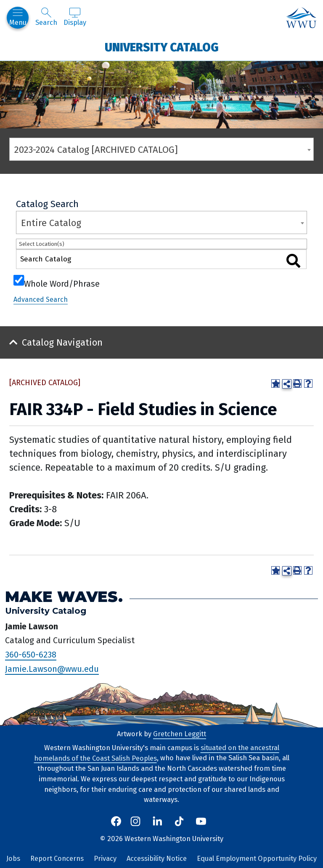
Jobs (13, 859)
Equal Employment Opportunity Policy (257, 859)
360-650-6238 (31, 655)
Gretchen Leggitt (180, 734)
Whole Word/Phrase (62, 283)
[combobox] (161, 149)
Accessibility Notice (157, 859)
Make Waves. (64, 597)
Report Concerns (57, 859)
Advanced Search (41, 300)
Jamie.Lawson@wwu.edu (52, 669)
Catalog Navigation (62, 342)
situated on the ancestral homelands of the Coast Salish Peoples (157, 753)
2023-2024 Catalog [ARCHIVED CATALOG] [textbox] (96, 150)
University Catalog (162, 47)
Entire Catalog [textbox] (51, 223)
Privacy (105, 859)
